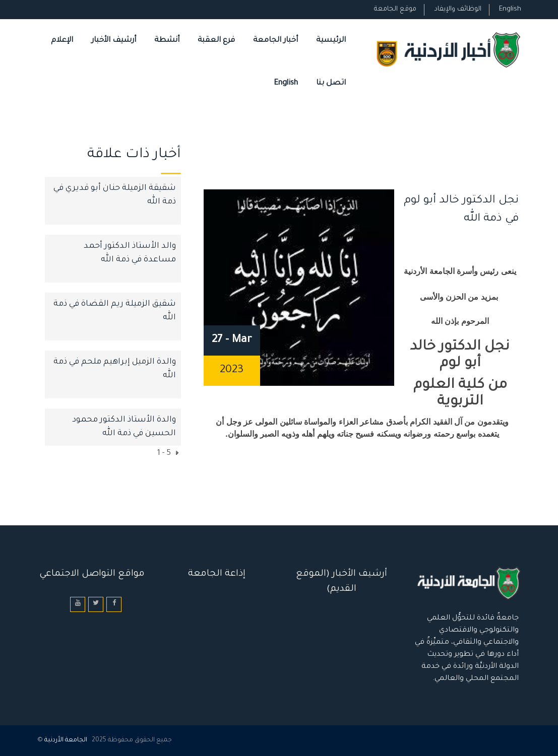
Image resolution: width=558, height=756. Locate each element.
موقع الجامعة (395, 9)
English (510, 9)
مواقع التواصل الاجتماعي (92, 574)
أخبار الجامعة (275, 41)
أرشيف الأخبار (114, 41)
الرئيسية (331, 41)
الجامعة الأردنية (66, 740)
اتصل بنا (331, 83)
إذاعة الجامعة (217, 574)
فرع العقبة (216, 41)
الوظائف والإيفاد (458, 9)
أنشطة (167, 41)
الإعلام (62, 41)
